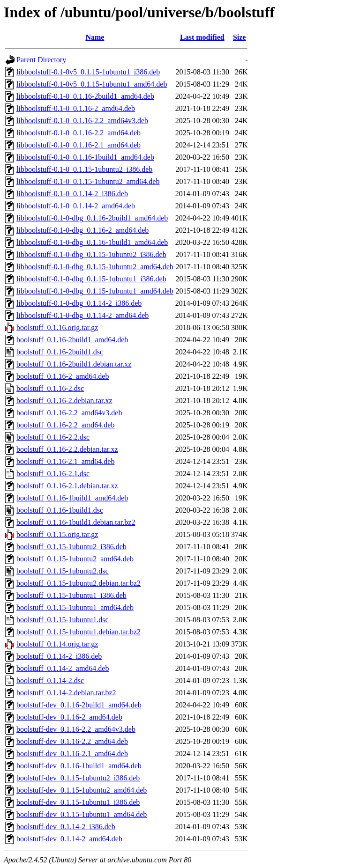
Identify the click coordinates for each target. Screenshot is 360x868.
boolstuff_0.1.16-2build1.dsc (60, 352)
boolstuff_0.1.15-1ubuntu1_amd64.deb (75, 607)
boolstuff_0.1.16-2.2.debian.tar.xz (67, 449)
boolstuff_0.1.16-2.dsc (50, 388)
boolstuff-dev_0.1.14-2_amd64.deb (69, 839)
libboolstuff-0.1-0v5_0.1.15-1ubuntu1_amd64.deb (92, 84)
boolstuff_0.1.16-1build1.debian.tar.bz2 (76, 522)
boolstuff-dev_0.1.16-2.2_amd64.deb (72, 741)
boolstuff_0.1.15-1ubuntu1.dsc (63, 620)
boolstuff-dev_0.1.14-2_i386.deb (66, 827)
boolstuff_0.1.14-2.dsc (50, 680)
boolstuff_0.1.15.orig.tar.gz (57, 534)
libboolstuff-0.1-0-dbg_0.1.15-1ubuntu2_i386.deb (91, 254)
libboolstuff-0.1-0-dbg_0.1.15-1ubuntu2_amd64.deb (95, 267)
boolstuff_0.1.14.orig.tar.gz (57, 644)
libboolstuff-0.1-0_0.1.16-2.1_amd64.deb (79, 145)
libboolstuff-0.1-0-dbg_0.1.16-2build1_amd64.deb (92, 218)
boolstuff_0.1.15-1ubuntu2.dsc (63, 571)
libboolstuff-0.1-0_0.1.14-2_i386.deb (72, 194)
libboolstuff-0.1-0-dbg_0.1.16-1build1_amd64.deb (92, 242)
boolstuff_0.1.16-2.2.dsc (53, 437)
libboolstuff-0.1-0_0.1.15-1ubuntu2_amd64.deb (88, 181)
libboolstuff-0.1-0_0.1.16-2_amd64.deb (76, 108)
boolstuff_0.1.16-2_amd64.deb (63, 376)
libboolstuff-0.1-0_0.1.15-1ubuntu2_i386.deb (84, 169)
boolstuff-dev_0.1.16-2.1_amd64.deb (72, 754)
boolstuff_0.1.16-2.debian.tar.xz (64, 401)
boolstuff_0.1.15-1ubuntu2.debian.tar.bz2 (79, 583)
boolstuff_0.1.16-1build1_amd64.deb (72, 498)
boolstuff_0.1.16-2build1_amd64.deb (72, 340)
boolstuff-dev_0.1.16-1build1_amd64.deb (79, 766)
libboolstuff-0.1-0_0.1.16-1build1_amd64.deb (85, 157)
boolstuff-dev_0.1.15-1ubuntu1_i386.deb (78, 802)
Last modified (202, 37)
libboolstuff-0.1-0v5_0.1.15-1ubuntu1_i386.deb (88, 72)
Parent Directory (41, 60)
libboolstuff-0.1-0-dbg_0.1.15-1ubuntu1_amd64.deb (95, 291)
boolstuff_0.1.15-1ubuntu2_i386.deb (71, 547)
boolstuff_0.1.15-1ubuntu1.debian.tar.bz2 (79, 632)
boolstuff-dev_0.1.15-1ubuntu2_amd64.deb (82, 790)
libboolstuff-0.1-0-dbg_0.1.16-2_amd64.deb (82, 230)
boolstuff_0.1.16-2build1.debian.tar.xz (74, 364)
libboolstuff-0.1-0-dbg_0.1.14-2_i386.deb (79, 303)
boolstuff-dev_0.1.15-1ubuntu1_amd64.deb (82, 814)
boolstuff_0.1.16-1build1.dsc (60, 510)
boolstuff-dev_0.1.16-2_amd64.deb (69, 717)
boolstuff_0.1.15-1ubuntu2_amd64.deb (75, 559)
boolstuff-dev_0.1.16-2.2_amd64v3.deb (76, 729)
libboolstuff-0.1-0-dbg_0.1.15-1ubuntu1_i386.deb (91, 279)
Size (240, 37)
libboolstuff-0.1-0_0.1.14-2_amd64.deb (76, 206)
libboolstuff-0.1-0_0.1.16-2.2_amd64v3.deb (82, 121)
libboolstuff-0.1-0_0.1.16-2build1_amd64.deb (85, 96)
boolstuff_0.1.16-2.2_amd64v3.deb (69, 413)
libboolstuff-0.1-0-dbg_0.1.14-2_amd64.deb (82, 315)
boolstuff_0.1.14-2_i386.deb (59, 656)
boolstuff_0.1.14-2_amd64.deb (63, 668)
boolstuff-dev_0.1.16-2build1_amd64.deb (79, 705)
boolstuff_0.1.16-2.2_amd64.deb (65, 425)
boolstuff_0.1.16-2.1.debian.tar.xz (67, 486)
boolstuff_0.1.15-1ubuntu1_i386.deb (71, 595)
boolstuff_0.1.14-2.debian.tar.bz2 (66, 693)
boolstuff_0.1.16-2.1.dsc (53, 474)
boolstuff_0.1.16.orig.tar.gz (57, 327)
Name (95, 37)
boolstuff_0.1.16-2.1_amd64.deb (65, 461)
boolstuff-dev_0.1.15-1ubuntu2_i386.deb (78, 778)
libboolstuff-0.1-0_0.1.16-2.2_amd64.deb (79, 133)
